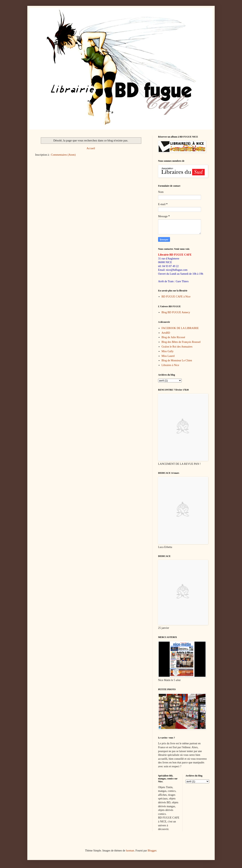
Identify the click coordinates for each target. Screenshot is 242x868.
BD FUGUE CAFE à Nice (176, 297)
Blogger (152, 851)
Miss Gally (168, 351)
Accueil (91, 148)
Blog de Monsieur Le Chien (177, 360)
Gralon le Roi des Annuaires (177, 347)
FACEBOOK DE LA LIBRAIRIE (180, 328)
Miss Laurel (168, 356)
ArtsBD (166, 333)
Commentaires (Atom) (63, 155)
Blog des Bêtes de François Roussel (181, 342)
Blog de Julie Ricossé (173, 337)
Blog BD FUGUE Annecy (176, 312)
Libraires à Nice (170, 365)
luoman (130, 851)
